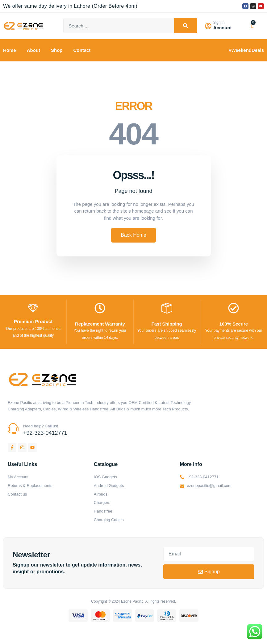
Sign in (220, 23)
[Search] (186, 26)
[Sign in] (209, 26)
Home (10, 50)
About (33, 50)
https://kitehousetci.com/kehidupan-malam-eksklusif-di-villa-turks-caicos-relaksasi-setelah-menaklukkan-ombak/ (10, 630)
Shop (57, 50)
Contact (82, 50)
